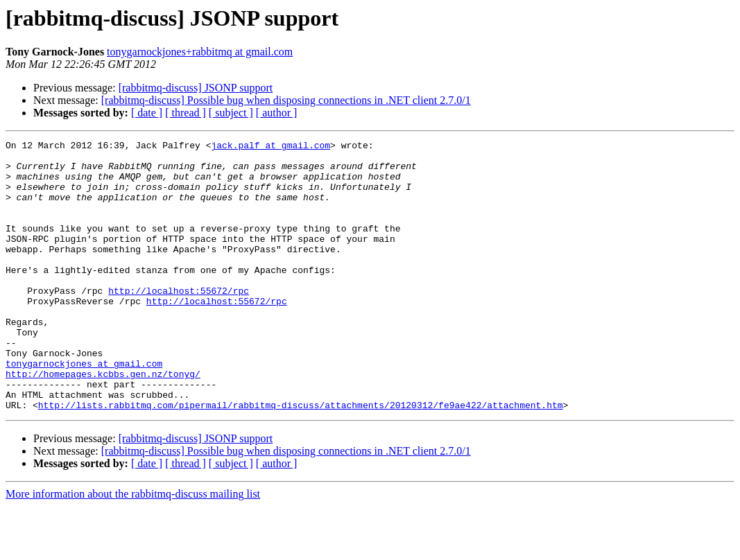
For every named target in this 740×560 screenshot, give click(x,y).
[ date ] (147, 113)
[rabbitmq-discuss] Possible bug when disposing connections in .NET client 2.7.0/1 (286, 100)
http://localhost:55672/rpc (179, 322)
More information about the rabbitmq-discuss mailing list (133, 548)
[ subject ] (231, 113)
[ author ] (277, 113)
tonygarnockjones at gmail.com (84, 409)
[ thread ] (186, 113)
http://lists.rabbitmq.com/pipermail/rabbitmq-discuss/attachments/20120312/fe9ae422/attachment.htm (301, 459)
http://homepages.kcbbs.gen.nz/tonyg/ (103, 421)
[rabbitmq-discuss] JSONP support (196, 88)
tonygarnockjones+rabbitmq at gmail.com (200, 52)
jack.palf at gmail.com (270, 147)
